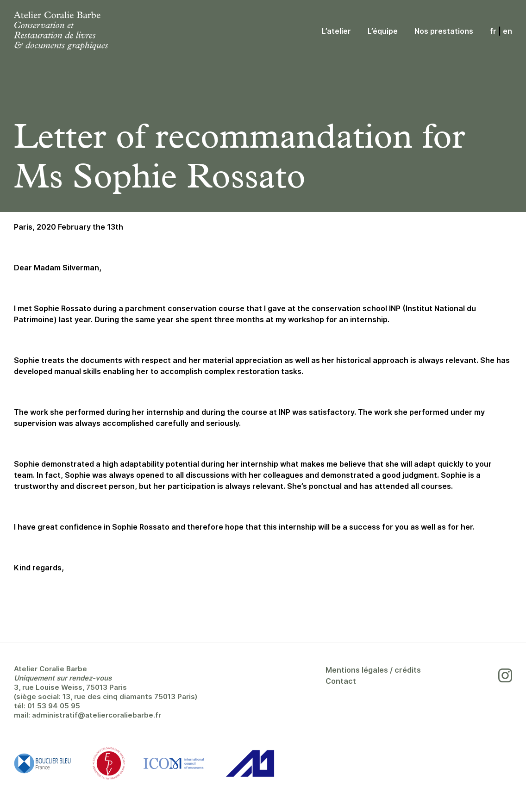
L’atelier (336, 31)
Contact (341, 681)
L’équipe (383, 31)
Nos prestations (444, 31)
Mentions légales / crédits (373, 670)
